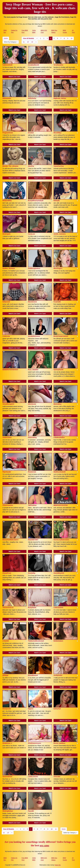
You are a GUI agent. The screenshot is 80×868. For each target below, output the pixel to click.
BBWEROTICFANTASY (10, 370)
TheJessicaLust (8, 608)
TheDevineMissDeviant (36, 641)
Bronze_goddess (59, 743)
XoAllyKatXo (58, 675)
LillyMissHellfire (59, 437)
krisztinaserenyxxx (35, 743)
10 (72, 38)
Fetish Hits (58, 865)
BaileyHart (57, 709)
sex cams (44, 845)
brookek (31, 133)
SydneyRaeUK (59, 370)
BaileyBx (57, 201)
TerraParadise (58, 65)
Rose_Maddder (33, 370)
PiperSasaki (7, 472)
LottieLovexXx (33, 777)
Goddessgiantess (34, 268)
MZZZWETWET (33, 540)
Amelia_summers (60, 234)
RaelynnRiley (7, 201)
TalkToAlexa (32, 505)
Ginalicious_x (7, 743)
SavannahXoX (7, 777)
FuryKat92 (57, 302)
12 (28, 42)
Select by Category (11, 42)
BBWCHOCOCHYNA (61, 505)
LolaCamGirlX (58, 608)
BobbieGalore (58, 641)
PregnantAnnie (8, 133)
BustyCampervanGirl (61, 336)
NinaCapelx (6, 234)
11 (24, 42)
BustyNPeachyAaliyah (36, 201)
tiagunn (31, 709)
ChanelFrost (7, 573)
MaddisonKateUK (60, 472)
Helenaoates (7, 98)
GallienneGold (7, 65)
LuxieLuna (6, 336)
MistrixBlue (57, 404)
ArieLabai (57, 777)
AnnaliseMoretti (33, 65)
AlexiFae (31, 166)
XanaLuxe (31, 234)
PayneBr (31, 811)
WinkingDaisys (8, 811)
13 (32, 42)
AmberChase (7, 437)
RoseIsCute (32, 472)
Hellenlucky (32, 98)
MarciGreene (32, 302)
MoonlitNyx (57, 133)
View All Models (28, 38)
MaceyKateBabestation (10, 540)
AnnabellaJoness (34, 336)
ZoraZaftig (32, 573)
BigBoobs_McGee (60, 98)
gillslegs (5, 675)
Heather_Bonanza (9, 268)
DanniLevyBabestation (61, 540)
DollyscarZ (6, 302)
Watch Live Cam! (14, 77)
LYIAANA (6, 641)
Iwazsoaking (32, 437)
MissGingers (58, 268)
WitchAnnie (32, 404)
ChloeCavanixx (8, 505)
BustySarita (32, 608)
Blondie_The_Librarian (10, 166)
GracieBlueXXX (59, 573)
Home (6, 38)
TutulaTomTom (59, 166)
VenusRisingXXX (8, 404)
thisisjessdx (7, 709)
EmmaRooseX (33, 675)
